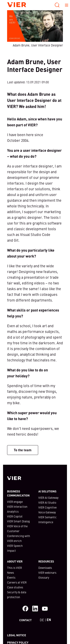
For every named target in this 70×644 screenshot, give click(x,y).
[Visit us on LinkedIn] (35, 609)
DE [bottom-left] (42, 620)
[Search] (57, 5)
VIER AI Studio (47, 502)
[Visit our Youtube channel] (45, 609)
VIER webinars (47, 572)
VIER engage (15, 502)
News (11, 572)
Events (11, 577)
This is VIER (15, 568)
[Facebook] (25, 609)
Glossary (44, 577)
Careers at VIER (17, 582)
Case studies (15, 587)
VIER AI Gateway (48, 498)
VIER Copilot (15, 516)
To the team (23, 450)
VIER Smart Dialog (18, 521)
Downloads (45, 568)
